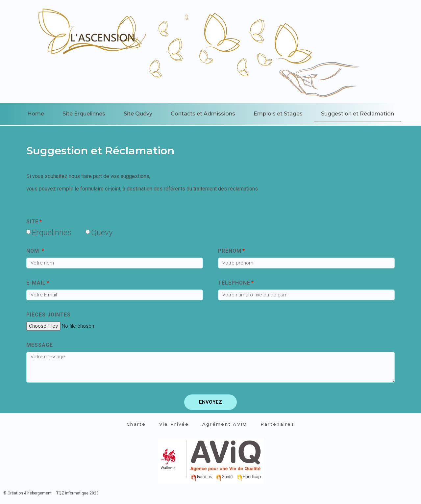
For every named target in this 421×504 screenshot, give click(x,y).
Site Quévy (138, 114)
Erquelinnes (52, 233)
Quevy (102, 233)
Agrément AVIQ (225, 424)
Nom (34, 251)
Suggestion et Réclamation (358, 114)
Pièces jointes (49, 315)
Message (40, 345)
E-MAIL (36, 283)
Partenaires (277, 424)
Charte (136, 424)
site (32, 222)
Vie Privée (174, 424)
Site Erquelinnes (84, 114)
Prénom (230, 251)
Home (36, 114)
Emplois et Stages (278, 114)
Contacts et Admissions (203, 114)
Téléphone (234, 283)
